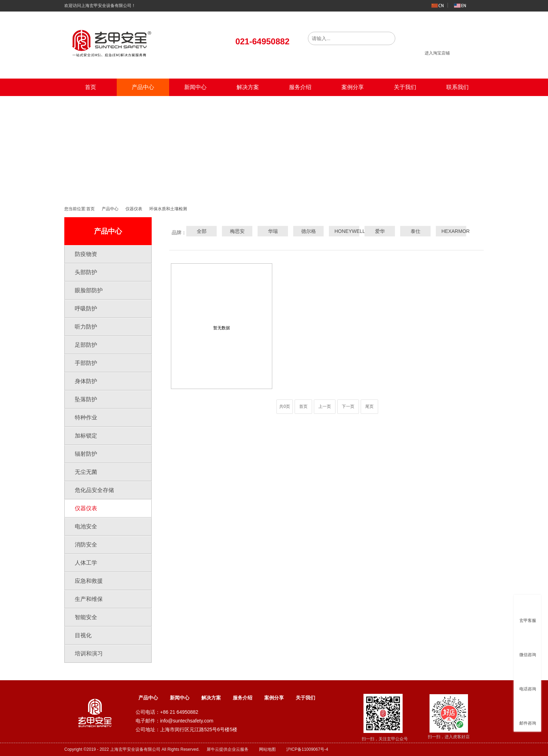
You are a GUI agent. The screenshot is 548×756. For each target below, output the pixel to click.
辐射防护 (86, 454)
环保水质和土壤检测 (168, 209)
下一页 (348, 406)
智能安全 (86, 617)
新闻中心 (195, 87)
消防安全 (86, 545)
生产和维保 (89, 599)
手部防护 (86, 363)
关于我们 (405, 87)
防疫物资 (86, 254)
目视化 (83, 635)
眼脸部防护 (89, 290)
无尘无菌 (86, 472)
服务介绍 (300, 87)
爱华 (380, 231)
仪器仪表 (134, 209)
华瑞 (273, 231)
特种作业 (86, 417)
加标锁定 (86, 436)
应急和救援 (89, 581)
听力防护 (86, 327)
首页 (91, 87)
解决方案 (248, 87)
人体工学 (86, 563)
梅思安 (237, 231)
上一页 (325, 406)
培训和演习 (89, 654)
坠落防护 (86, 399)
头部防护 (86, 272)
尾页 (369, 406)
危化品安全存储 (94, 490)
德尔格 (309, 231)
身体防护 (86, 381)
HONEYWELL (344, 231)
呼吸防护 (86, 309)
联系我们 (457, 87)
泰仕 (416, 231)
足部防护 (86, 345)
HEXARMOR (451, 231)
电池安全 (86, 526)
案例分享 (353, 87)
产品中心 (143, 87)
